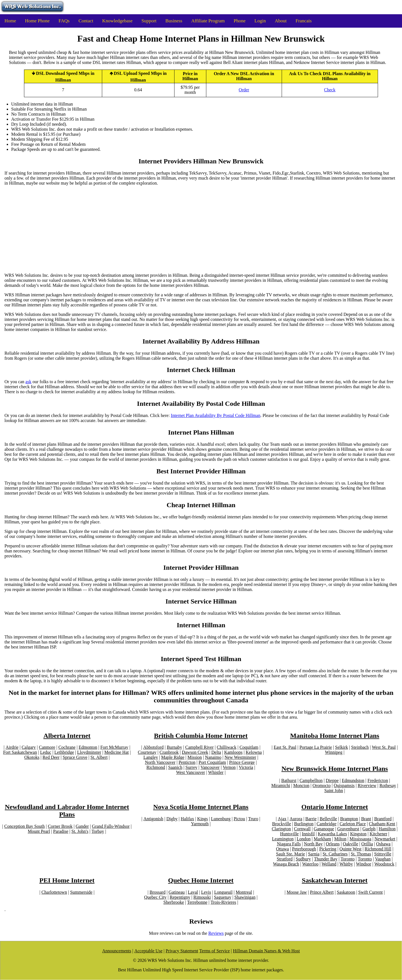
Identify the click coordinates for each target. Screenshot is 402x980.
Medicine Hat (117, 752)
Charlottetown (54, 892)
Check (330, 90)
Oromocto (321, 785)
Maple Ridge (173, 757)
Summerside (81, 892)
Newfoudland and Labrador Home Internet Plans (67, 811)
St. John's (80, 831)
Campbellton (311, 780)
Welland (329, 864)
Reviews (216, 933)
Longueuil (223, 892)
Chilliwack (226, 747)
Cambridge (326, 824)
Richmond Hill (378, 849)
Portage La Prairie (316, 747)
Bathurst (289, 780)
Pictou (239, 819)
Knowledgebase (117, 21)
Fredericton (378, 780)
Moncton (301, 785)
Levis (206, 892)
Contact (86, 21)
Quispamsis (344, 785)
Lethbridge (64, 752)
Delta (216, 752)
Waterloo (310, 864)
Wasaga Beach (286, 864)
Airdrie (12, 747)
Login (260, 21)
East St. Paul (285, 747)
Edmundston (353, 780)
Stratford (285, 859)
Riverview (367, 785)
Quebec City (155, 897)
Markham (322, 839)
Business (174, 21)
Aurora (296, 819)
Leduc (46, 752)
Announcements (117, 951)
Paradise (61, 831)
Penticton (187, 762)
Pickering (328, 849)
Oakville (350, 844)
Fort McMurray (114, 747)
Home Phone (37, 21)
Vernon (229, 767)
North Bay (313, 844)
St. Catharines (335, 854)
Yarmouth (200, 824)
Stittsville (383, 854)
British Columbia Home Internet (201, 736)
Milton (340, 839)
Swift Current (370, 892)
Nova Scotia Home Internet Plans (201, 807)
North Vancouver (160, 762)
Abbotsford (153, 747)
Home (10, 21)
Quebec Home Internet (201, 880)
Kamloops (233, 752)
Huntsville (289, 834)
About (281, 21)
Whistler (216, 772)
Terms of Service (215, 951)
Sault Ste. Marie (291, 854)
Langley (151, 757)
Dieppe (332, 780)
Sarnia (314, 854)
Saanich (175, 767)
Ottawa (283, 849)
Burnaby (174, 747)
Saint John (334, 791)
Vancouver (210, 767)
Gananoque (324, 829)
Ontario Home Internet (335, 807)
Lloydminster (89, 752)
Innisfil (308, 834)
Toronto (348, 859)
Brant (366, 819)
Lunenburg (221, 819)
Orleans (333, 844)
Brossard (158, 892)
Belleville (328, 819)
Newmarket (385, 839)
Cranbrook (169, 752)
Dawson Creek (195, 752)
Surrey (191, 767)
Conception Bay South (24, 826)
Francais (304, 21)
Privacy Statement (182, 951)
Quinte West (350, 849)
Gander (82, 826)
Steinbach (360, 747)
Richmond (156, 767)
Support (149, 21)
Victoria (246, 767)
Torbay (98, 831)
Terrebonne (197, 902)
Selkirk (341, 747)
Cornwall (302, 829)
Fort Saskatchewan (20, 752)
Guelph (369, 829)
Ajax (282, 819)
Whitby (346, 864)
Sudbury (303, 859)
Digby (172, 819)
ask (28, 382)
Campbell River (200, 747)
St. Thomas (361, 854)
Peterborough (304, 849)
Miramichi (281, 785)
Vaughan (383, 859)
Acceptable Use (148, 951)
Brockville (282, 824)
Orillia (367, 844)
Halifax (187, 819)
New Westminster (240, 757)
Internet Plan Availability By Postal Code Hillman (216, 415)
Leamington (283, 839)
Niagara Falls (289, 844)
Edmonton (88, 747)
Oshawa (383, 844)
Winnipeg (334, 752)
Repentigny (180, 897)
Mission (195, 757)
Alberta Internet (67, 736)
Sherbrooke (174, 902)
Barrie (311, 819)
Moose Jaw (297, 892)
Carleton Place (353, 824)
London (304, 839)
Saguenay (222, 897)
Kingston (358, 834)
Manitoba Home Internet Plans (335, 736)
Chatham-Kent (382, 824)
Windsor (363, 864)
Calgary (29, 747)
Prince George (242, 762)
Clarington (281, 829)
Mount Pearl (39, 831)
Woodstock (384, 864)
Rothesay (388, 785)
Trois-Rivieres (223, 902)
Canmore (47, 747)
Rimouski (202, 897)
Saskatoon (346, 892)
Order (244, 90)
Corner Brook (60, 826)
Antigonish (153, 819)
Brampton (349, 819)
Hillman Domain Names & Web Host (266, 951)
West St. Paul (384, 747)
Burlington (304, 824)
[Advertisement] (201, 229)
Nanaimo (213, 757)
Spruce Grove (75, 757)
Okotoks (32, 757)
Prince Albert (322, 892)
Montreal (244, 892)
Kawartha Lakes (332, 834)
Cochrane (67, 747)
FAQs (64, 21)
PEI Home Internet (67, 880)
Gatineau (177, 892)
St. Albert (99, 757)
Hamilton (387, 829)
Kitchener (378, 834)
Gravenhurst (348, 829)
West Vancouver (191, 772)
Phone (240, 21)
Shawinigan (245, 897)
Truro (253, 819)
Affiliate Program (208, 21)
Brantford (383, 819)
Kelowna (254, 752)
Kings (202, 819)
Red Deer (51, 757)
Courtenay (147, 752)
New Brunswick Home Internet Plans (335, 769)
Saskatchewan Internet (335, 880)
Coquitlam (249, 747)
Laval (193, 892)
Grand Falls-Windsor (111, 826)
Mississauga (360, 839)
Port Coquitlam (212, 762)
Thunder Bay (326, 859)
